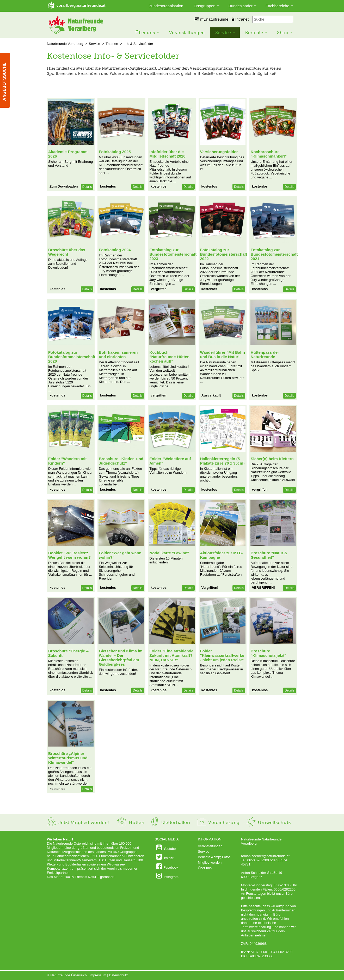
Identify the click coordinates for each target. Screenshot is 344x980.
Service (223, 33)
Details (87, 187)
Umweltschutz (268, 822)
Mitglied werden (210, 862)
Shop (283, 33)
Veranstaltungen (187, 33)
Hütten (131, 822)
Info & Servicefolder (138, 44)
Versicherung (218, 822)
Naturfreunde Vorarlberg (65, 44)
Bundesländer (241, 6)
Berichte (254, 33)
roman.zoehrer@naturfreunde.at (265, 856)
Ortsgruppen (204, 6)
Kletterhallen (170, 822)
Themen (112, 44)
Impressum (98, 975)
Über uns (145, 33)
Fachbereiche (277, 6)
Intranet (240, 19)
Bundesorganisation (166, 6)
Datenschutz (118, 975)
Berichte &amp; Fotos (214, 857)
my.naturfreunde (211, 19)
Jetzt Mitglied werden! (78, 822)
